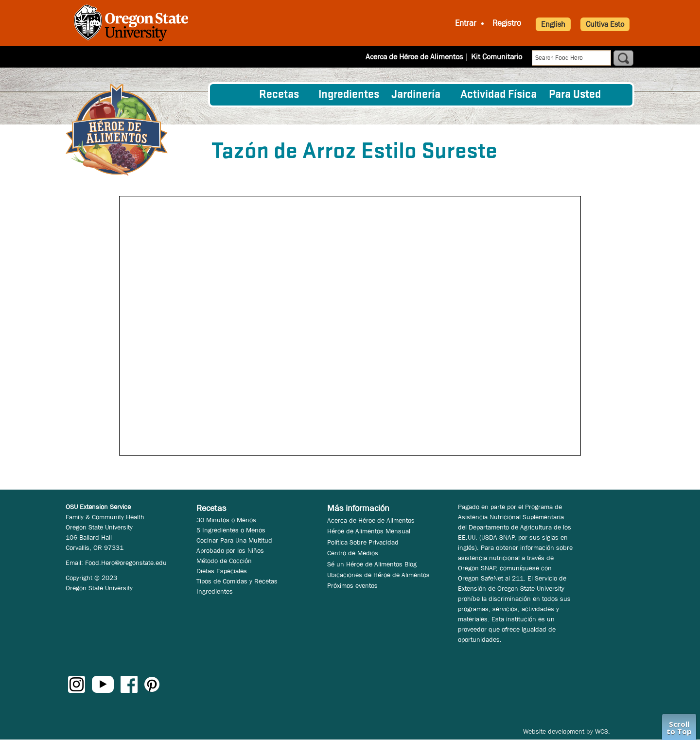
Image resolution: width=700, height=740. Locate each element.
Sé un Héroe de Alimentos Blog (372, 564)
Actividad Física (499, 95)
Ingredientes (349, 95)
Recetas (279, 95)
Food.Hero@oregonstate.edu (126, 563)
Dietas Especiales (222, 571)
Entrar (466, 23)
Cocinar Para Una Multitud (234, 540)
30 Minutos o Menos (226, 520)
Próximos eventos (352, 585)
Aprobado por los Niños (230, 550)
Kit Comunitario (497, 57)
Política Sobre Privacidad (363, 542)
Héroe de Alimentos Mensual (369, 531)
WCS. (603, 731)
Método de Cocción (224, 561)
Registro (507, 23)
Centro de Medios (353, 553)
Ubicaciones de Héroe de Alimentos (378, 575)
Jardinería (416, 95)
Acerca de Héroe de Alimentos (414, 57)
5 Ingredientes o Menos (231, 530)
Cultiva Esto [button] (605, 24)
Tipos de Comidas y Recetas (237, 581)
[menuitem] (235, 95)
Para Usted (575, 95)
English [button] (553, 24)
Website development (554, 731)
